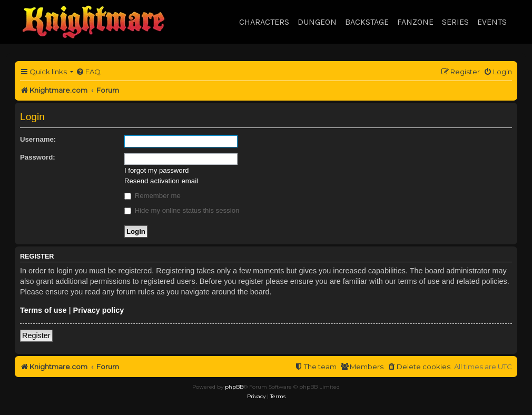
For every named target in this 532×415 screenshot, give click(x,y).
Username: (38, 139)
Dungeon (317, 22)
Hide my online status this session (182, 210)
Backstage (367, 22)
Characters (264, 22)
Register (36, 335)
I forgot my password (156, 170)
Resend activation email (161, 181)
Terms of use (43, 310)
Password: (38, 157)
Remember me (152, 196)
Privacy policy (99, 310)
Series (455, 22)
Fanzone (415, 22)
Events (492, 22)
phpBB (234, 387)
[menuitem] (88, 72)
